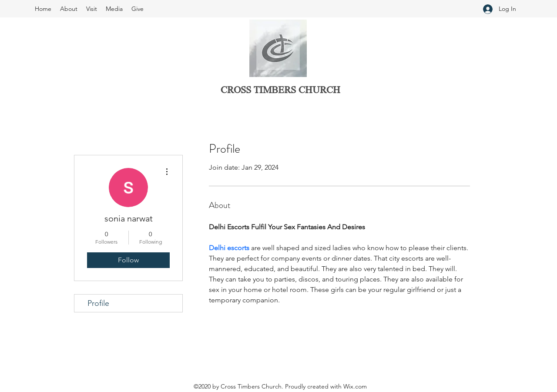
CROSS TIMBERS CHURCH (280, 91)
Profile (98, 303)
